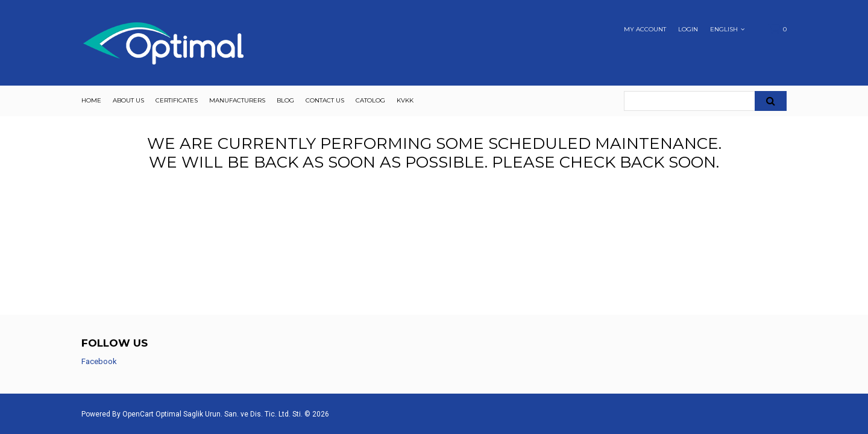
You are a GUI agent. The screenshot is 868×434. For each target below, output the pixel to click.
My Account (645, 30)
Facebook (99, 361)
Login (688, 30)
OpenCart (138, 414)
